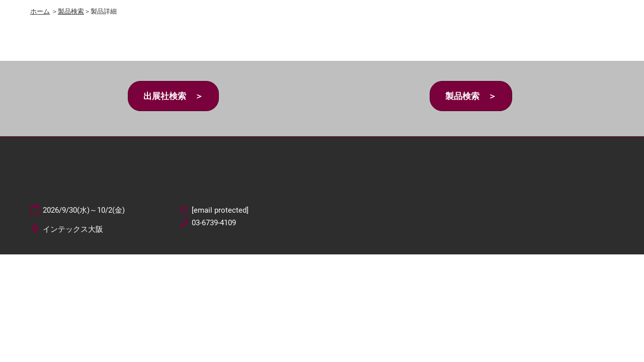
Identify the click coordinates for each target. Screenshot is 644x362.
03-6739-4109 (214, 223)
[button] (173, 96)
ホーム (40, 11)
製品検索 (71, 11)
